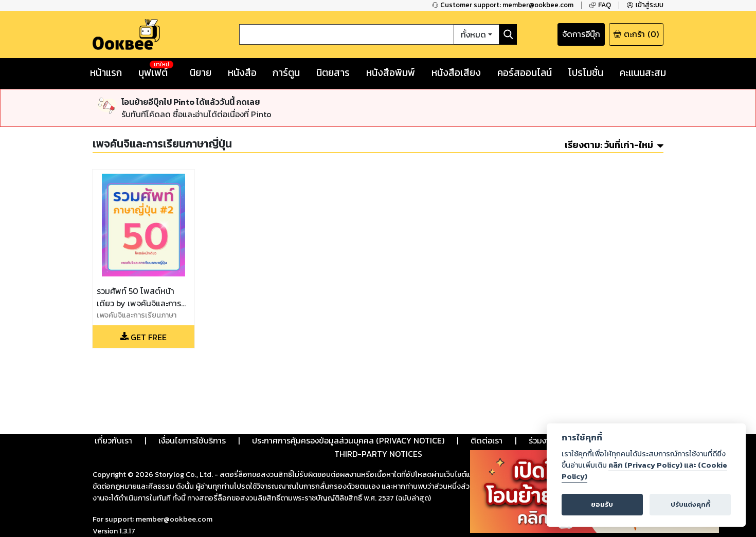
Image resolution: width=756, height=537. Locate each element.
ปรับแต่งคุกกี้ (690, 504)
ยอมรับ (602, 504)
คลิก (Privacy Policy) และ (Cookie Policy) (644, 471)
